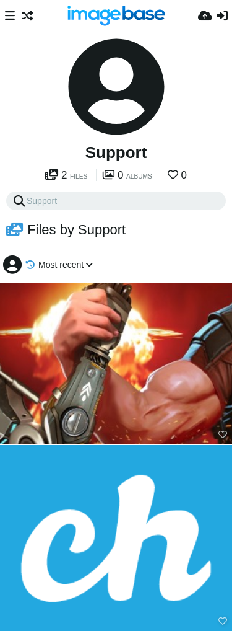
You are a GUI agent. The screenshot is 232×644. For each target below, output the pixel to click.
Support (116, 152)
